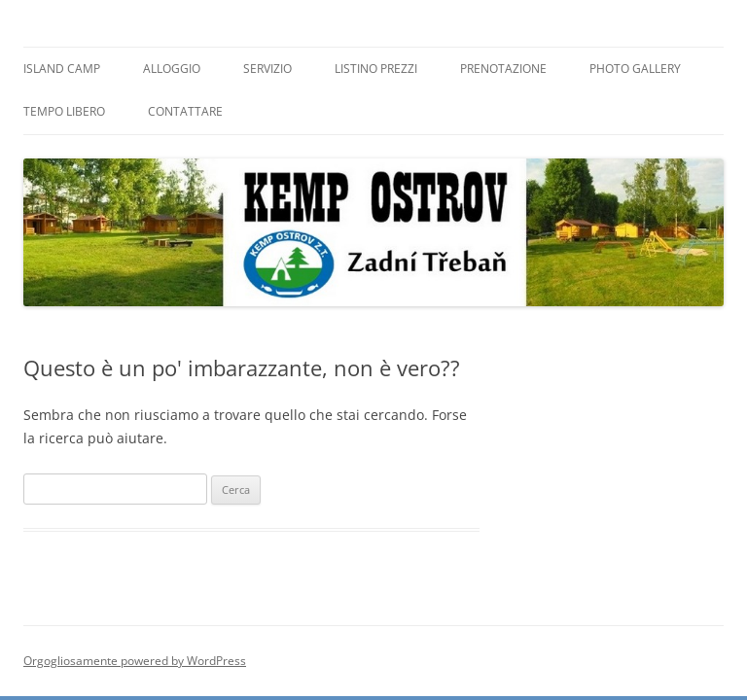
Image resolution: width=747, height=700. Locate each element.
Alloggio (172, 69)
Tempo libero (64, 111)
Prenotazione (503, 69)
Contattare (185, 111)
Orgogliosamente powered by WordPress (135, 661)
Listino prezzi (376, 69)
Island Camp (62, 69)
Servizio (267, 69)
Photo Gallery (635, 69)
